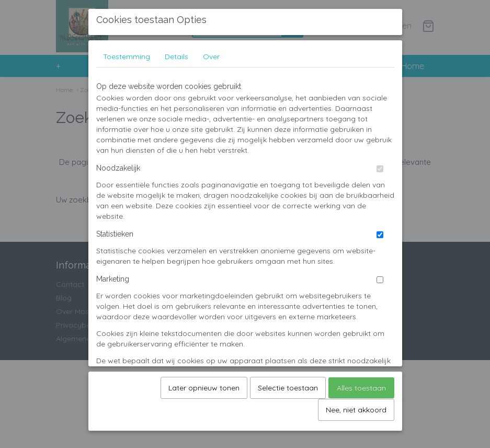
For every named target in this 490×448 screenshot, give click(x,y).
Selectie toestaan (288, 384)
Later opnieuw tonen (204, 384)
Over (211, 53)
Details (176, 53)
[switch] (380, 165)
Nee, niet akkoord (356, 406)
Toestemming (127, 53)
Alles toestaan (361, 384)
